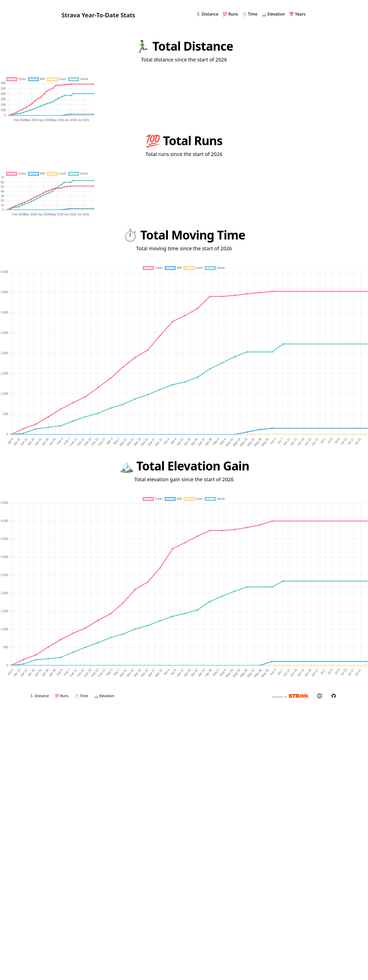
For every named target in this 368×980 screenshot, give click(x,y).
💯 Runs (230, 14)
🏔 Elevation (273, 14)
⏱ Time (250, 14)
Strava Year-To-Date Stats (98, 14)
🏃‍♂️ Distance (207, 14)
